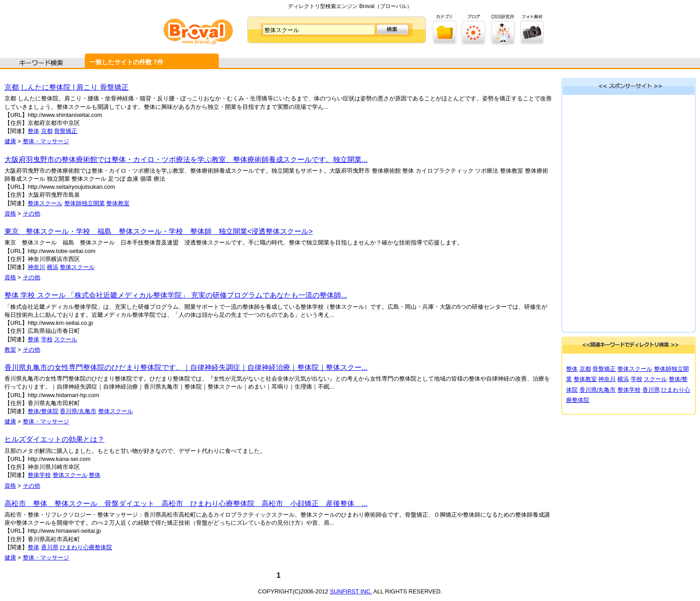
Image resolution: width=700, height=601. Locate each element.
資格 (10, 213)
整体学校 (39, 475)
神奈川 (36, 267)
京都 (47, 131)
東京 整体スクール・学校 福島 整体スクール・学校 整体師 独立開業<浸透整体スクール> (159, 231)
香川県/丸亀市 (78, 411)
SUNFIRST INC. (351, 591)
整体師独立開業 (85, 203)
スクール (66, 339)
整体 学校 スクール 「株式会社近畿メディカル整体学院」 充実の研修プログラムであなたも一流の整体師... (176, 295)
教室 (10, 350)
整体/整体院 (43, 411)
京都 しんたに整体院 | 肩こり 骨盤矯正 (67, 87)
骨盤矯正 (66, 131)
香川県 (50, 547)
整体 (33, 131)
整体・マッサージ (46, 141)
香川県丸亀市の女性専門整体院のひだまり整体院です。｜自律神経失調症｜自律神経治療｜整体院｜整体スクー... (186, 367)
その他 (31, 213)
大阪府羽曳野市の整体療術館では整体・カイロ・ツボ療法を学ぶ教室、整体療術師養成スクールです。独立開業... (186, 160)
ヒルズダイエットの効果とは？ (54, 439)
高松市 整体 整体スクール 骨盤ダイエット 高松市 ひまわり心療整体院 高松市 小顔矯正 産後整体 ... (186, 504)
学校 (47, 339)
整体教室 (118, 203)
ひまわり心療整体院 (86, 547)
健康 (10, 141)
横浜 (53, 267)
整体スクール (45, 203)
